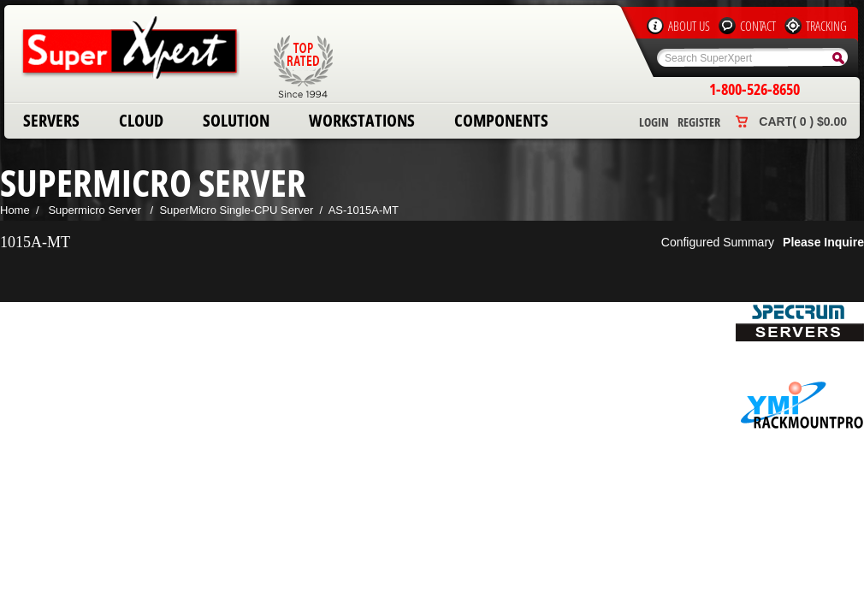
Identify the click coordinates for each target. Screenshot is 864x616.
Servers (51, 120)
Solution (236, 120)
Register (699, 122)
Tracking (826, 26)
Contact (758, 26)
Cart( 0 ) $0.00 (803, 121)
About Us (689, 26)
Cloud (141, 120)
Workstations (362, 120)
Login (654, 122)
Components (501, 120)
